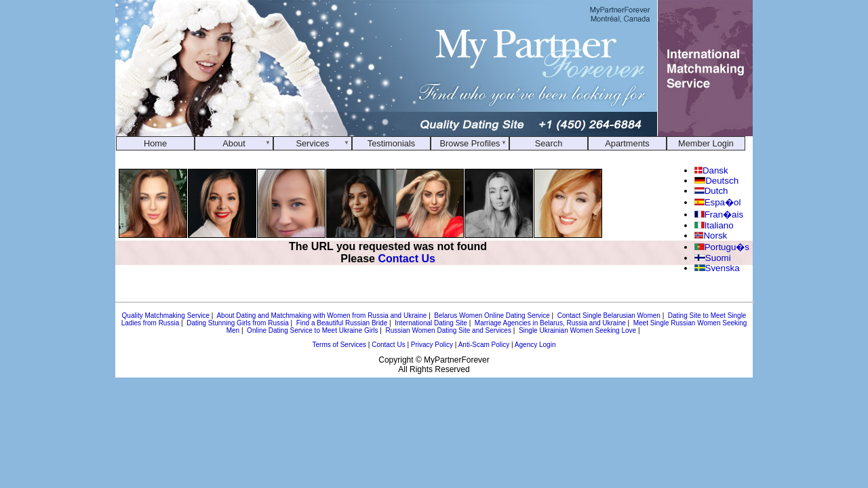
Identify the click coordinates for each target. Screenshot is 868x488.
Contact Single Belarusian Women (609, 316)
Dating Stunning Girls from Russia (238, 323)
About (234, 143)
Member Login (706, 143)
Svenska (717, 268)
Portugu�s (722, 247)
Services (312, 143)
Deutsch (716, 181)
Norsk (711, 236)
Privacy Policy (432, 345)
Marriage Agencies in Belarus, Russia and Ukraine (550, 323)
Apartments (627, 143)
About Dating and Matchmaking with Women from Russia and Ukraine (321, 316)
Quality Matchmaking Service (166, 316)
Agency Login (535, 345)
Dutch (711, 191)
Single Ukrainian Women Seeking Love (577, 330)
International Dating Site (431, 323)
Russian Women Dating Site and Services (448, 330)
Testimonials (391, 143)
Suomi (713, 258)
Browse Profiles (470, 143)
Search (549, 143)
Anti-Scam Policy (484, 345)
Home (155, 143)
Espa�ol (717, 202)
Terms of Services (339, 345)
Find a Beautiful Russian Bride (342, 323)
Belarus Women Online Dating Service (492, 316)
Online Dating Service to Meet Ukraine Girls (312, 330)
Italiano (714, 225)
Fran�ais (719, 215)
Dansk (711, 170)
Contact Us (406, 259)
